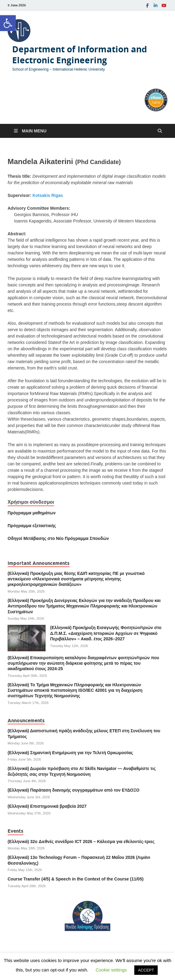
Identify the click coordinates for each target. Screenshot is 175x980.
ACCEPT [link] (146, 970)
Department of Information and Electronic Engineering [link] (80, 55)
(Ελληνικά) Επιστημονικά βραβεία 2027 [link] (47, 806)
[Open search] (160, 131)
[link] (8, 23)
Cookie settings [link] (111, 970)
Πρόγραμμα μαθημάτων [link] (32, 513)
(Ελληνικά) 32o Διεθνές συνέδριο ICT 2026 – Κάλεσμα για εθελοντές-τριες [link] (81, 842)
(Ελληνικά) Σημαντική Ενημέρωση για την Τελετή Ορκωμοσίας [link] (70, 753)
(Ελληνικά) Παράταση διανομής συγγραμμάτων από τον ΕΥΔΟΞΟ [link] (74, 790)
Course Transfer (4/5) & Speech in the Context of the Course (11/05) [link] (75, 879)
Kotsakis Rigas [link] (48, 195)
